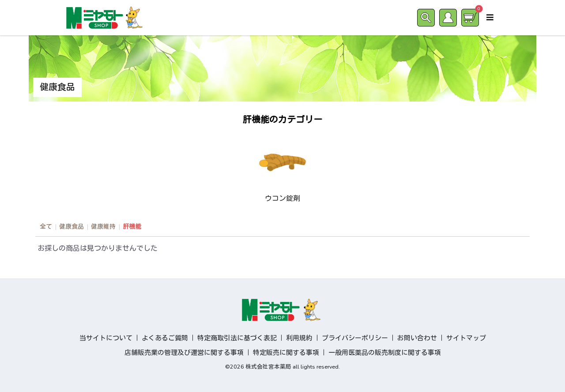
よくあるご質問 (165, 338)
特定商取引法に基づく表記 (237, 338)
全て (46, 227)
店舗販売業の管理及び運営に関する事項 (184, 353)
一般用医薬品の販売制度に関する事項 (385, 353)
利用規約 (299, 338)
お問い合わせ (417, 338)
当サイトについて (106, 338)
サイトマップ (466, 338)
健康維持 (103, 227)
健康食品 (72, 227)
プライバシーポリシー (355, 338)
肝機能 (132, 227)
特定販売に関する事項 (286, 353)
